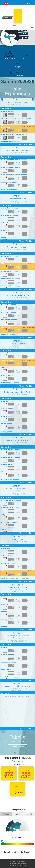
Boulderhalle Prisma (17, 199)
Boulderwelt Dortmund (17, 102)
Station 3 (17, 196)
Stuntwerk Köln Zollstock (17, 150)
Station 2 (17, 147)
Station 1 (17, 99)
